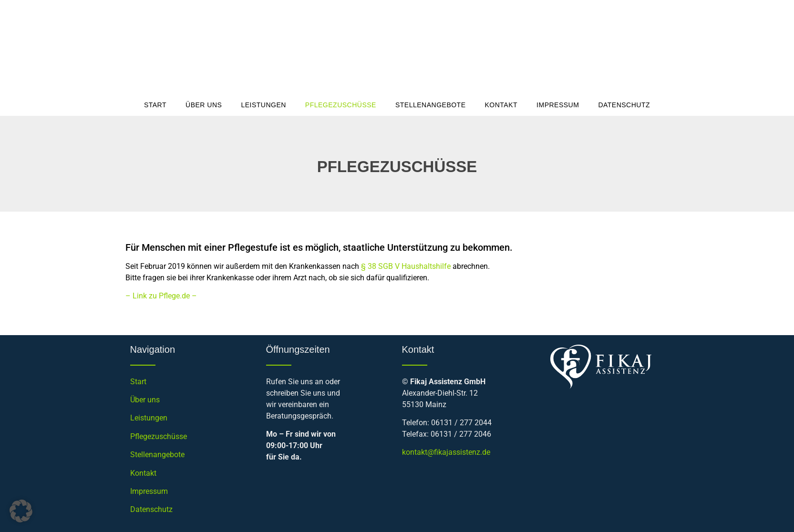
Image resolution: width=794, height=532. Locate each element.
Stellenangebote (431, 105)
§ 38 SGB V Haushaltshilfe (406, 266)
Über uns (204, 105)
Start (155, 105)
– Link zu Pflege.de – (161, 296)
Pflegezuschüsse (341, 105)
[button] (21, 511)
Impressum (558, 105)
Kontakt (501, 105)
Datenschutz (624, 105)
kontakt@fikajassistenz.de (446, 452)
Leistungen (263, 105)
